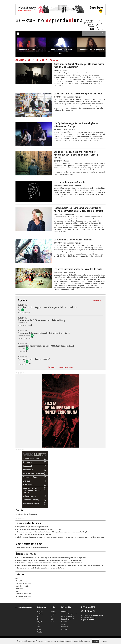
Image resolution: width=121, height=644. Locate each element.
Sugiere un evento (66, 367)
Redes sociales (65, 627)
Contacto (64, 624)
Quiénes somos (65, 611)
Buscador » (97, 300)
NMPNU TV (40, 614)
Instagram (53, 614)
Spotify (52, 619)
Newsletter (98, 616)
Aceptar (96, 641)
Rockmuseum (28, 470)
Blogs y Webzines (21, 581)
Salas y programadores (23, 596)
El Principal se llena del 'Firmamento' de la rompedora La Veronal (39, 529)
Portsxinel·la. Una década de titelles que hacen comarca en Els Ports (40, 568)
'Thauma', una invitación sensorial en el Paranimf (34, 534)
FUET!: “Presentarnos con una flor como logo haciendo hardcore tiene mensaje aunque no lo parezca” (52, 558)
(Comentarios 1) (96, 256)
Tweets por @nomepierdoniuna (26, 514)
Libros (39, 624)
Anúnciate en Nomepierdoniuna (69, 614)
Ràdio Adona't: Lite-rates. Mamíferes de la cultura (32, 490)
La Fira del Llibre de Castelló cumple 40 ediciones (78, 94)
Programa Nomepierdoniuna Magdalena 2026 (33, 527)
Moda (39, 627)
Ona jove (26, 481)
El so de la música (30, 477)
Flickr (52, 616)
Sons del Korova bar (31, 503)
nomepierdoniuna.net (24, 607)
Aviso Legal (64, 629)
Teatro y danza (69, 129)
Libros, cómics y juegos (73, 97)
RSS (94, 618)
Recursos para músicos (23, 594)
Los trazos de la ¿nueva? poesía (69, 182)
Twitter (52, 622)
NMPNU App (88, 607)
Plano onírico (28, 485)
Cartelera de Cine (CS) (23, 583)
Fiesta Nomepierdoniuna (68, 616)
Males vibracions (30, 496)
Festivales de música (22, 586)
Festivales (39, 632)
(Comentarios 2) (67, 231)
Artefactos (27, 462)
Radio (17, 591)
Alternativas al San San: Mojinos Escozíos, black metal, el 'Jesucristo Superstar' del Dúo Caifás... (50, 560)
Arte (65, 70)
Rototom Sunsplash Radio (33, 473)
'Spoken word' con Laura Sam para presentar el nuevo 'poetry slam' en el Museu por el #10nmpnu (79, 209)
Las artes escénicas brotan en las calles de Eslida (78, 269)
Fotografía (19, 589)
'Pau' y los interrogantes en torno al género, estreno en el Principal (76, 125)
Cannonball (27, 466)
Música (66, 161)
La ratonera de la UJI (31, 500)
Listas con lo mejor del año (68, 619)
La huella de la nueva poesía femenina (73, 240)
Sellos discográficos (22, 599)
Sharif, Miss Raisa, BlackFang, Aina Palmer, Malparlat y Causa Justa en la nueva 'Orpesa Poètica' (76, 155)
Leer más (104, 641)
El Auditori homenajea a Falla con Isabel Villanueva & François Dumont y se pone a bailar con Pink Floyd (52, 532)
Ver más (51, 367)
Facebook (53, 611)
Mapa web (64, 622)
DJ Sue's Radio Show (31, 459)
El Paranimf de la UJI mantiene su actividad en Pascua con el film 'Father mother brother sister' (50, 563)
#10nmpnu (68, 214)
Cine (38, 619)
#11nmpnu (40, 611)
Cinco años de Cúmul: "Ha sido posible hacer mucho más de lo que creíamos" (79, 65)
